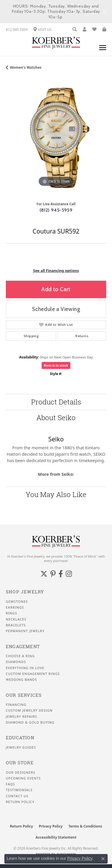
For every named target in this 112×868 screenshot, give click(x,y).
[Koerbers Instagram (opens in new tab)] (69, 574)
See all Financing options (56, 271)
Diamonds (16, 662)
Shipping (31, 336)
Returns (82, 336)
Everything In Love (25, 668)
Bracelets (16, 625)
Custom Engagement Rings (33, 674)
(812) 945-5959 (56, 210)
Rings (11, 613)
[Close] (105, 12)
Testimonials (19, 790)
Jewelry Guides (21, 747)
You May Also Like (56, 494)
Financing (16, 705)
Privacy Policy (51, 826)
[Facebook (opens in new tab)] (61, 574)
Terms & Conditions (85, 826)
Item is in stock (56, 365)
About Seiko (56, 418)
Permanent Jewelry (25, 631)
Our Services (24, 695)
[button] (75, 30)
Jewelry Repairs (22, 717)
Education (20, 738)
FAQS (10, 784)
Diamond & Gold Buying (30, 722)
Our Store (20, 763)
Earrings (15, 607)
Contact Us (17, 796)
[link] (17, 30)
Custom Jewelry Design (29, 710)
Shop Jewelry (25, 592)
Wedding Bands (22, 680)
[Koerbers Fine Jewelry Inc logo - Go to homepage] (56, 43)
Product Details (56, 402)
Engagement (23, 647)
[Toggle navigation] (103, 51)
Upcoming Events (23, 778)
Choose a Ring (20, 656)
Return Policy (20, 802)
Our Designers (21, 772)
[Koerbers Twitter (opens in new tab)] (44, 574)
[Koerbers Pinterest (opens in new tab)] (53, 574)
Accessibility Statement (56, 837)
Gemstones (17, 602)
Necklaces (16, 619)
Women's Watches (26, 67)
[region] (56, 138)
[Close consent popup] (103, 859)
